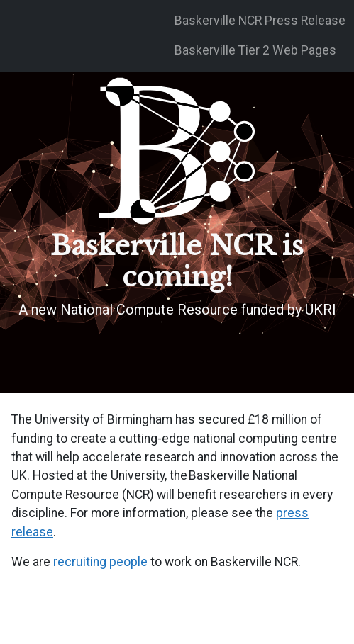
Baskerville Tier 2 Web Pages (255, 50)
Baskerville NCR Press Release (260, 21)
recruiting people (100, 562)
